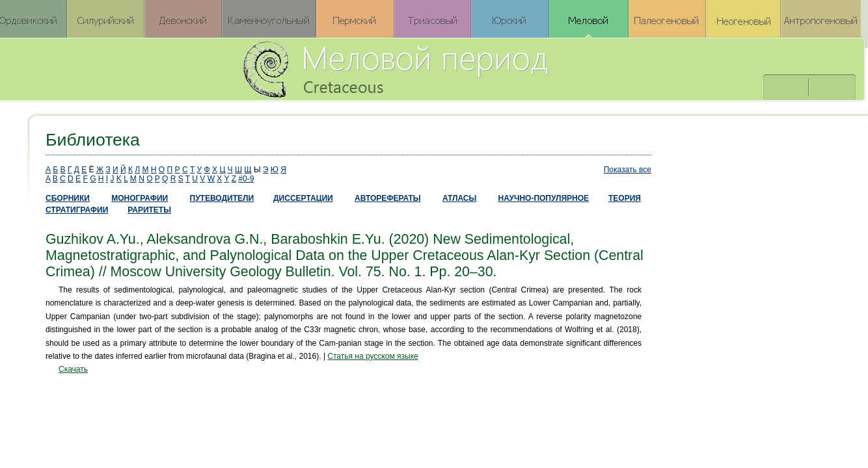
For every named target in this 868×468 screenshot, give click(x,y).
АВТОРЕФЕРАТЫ (388, 198)
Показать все (628, 170)
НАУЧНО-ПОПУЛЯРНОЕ (544, 198)
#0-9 (246, 179)
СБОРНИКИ (68, 198)
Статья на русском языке (373, 356)
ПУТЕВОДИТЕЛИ (222, 198)
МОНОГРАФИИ (140, 198)
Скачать (73, 369)
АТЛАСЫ (459, 198)
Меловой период (468, 68)
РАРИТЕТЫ (149, 210)
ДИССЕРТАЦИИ (303, 198)
